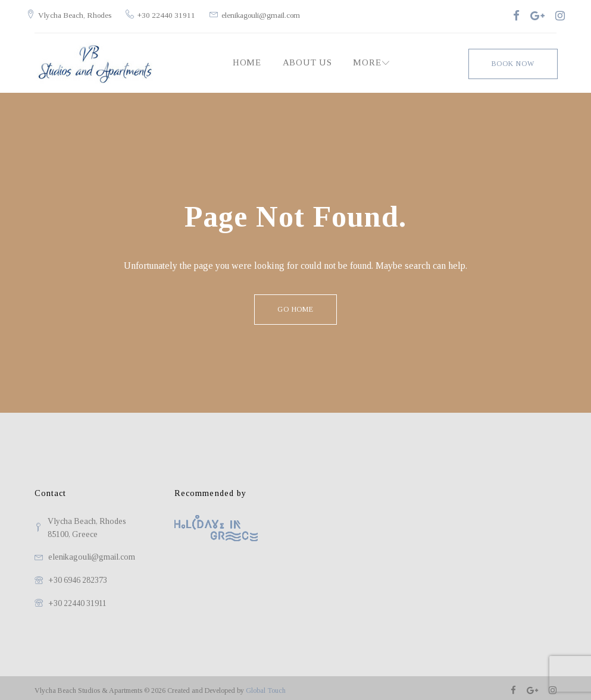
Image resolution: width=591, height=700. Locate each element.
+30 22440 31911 (174, 12)
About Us (306, 57)
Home (246, 57)
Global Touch (266, 685)
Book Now (512, 57)
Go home (296, 304)
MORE (366, 57)
